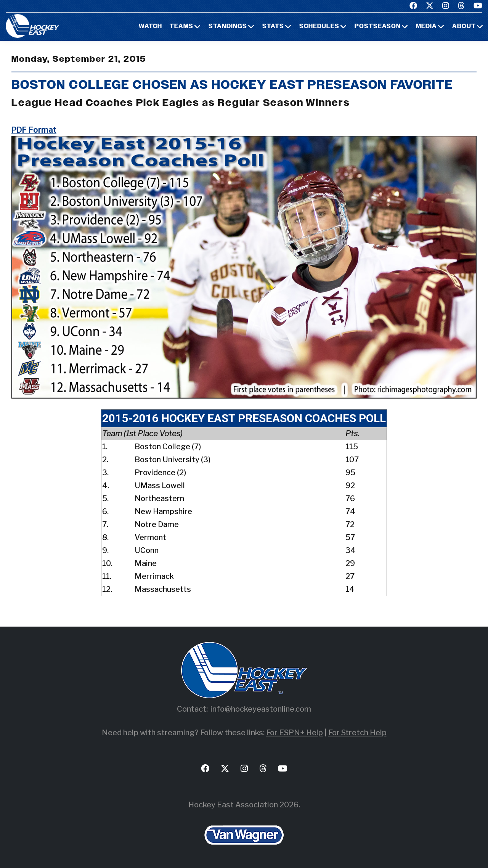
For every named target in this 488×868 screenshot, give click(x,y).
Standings (228, 27)
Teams (181, 27)
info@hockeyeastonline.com (261, 709)
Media (426, 27)
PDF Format (34, 130)
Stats (273, 27)
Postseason (378, 27)
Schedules (319, 27)
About (464, 27)
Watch (150, 27)
